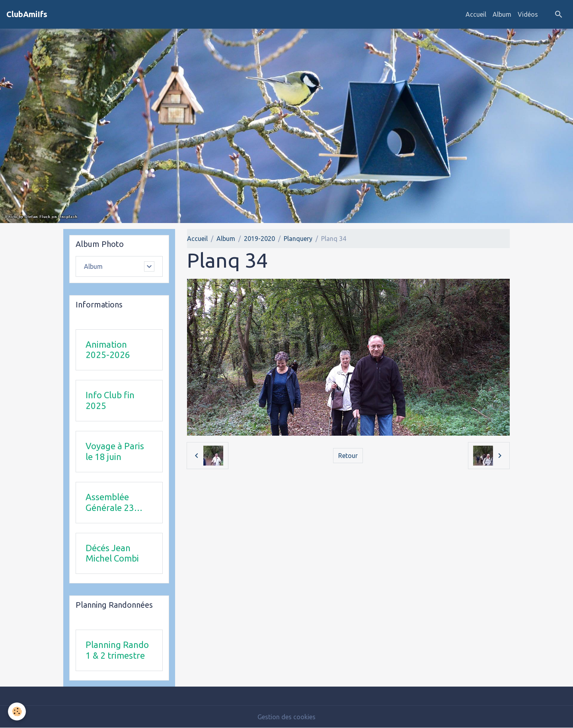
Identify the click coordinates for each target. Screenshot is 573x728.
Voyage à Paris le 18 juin (115, 451)
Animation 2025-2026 (108, 350)
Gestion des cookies (286, 717)
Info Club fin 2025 (110, 400)
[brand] (27, 14)
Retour (348, 456)
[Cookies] (17, 711)
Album (502, 14)
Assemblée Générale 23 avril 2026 (110, 503)
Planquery (298, 239)
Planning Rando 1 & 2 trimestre (117, 650)
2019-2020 (259, 239)
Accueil (476, 14)
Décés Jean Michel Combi (112, 553)
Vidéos (528, 14)
